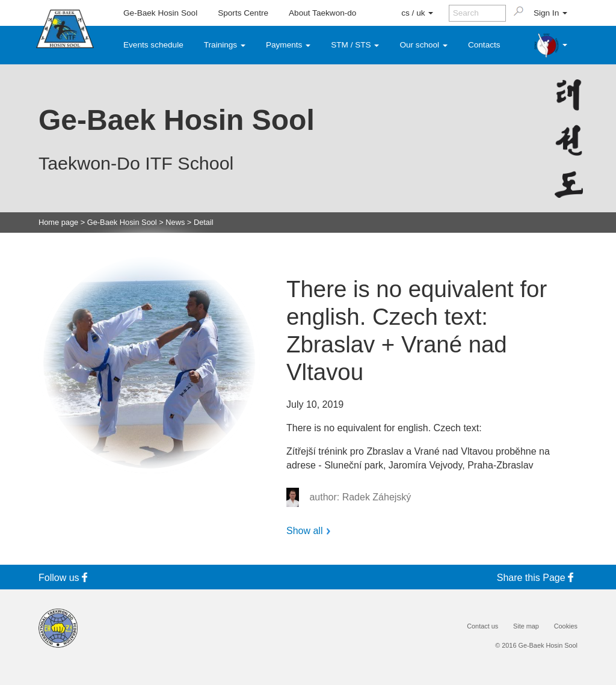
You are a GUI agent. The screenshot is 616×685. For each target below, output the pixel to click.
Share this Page (537, 578)
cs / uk (417, 13)
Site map (526, 626)
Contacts (484, 45)
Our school (423, 45)
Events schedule (153, 45)
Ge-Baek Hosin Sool (160, 13)
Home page (58, 223)
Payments (288, 45)
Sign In (550, 13)
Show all (304, 531)
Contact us (482, 626)
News (175, 223)
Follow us (65, 578)
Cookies (566, 626)
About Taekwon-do (322, 13)
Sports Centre (243, 13)
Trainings (225, 45)
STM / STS (355, 45)
